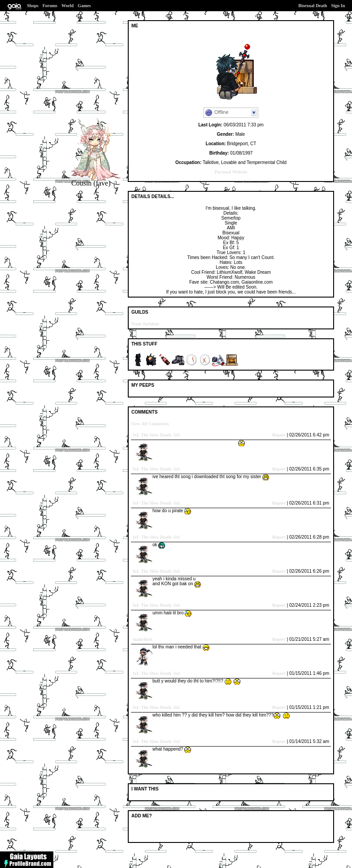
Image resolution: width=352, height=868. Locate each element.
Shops (33, 6)
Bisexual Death (313, 6)
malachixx (143, 639)
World (67, 6)
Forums (50, 6)
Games (84, 6)
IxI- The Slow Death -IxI (156, 435)
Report (279, 435)
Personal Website (231, 172)
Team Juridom (145, 324)
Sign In (338, 6)
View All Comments (150, 424)
